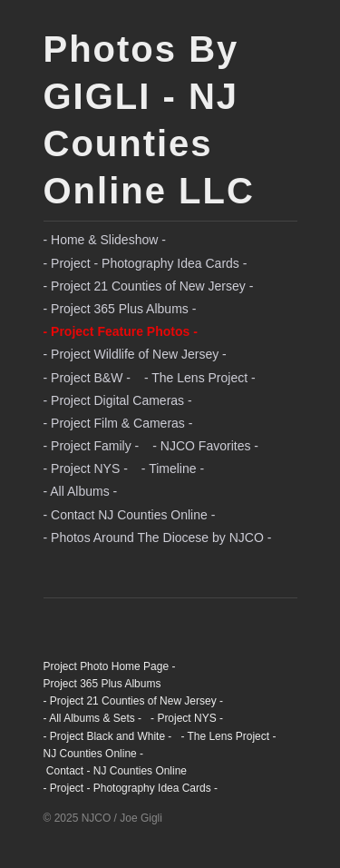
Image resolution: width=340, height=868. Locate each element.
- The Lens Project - (200, 378)
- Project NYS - (86, 469)
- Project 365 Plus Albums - (120, 309)
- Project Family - (92, 446)
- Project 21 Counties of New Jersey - (149, 286)
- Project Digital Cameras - (118, 400)
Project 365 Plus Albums (102, 684)
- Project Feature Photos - (121, 331)
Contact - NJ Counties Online (116, 771)
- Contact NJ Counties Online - (130, 515)
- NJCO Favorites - (205, 446)
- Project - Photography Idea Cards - (146, 263)
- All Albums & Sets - (93, 718)
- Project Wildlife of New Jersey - (135, 354)
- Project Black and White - (108, 736)
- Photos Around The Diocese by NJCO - (158, 538)
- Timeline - (173, 469)
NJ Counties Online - (94, 754)
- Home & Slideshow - (105, 240)
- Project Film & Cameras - (118, 423)
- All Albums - (81, 491)
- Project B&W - (87, 378)
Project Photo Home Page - (110, 666)
